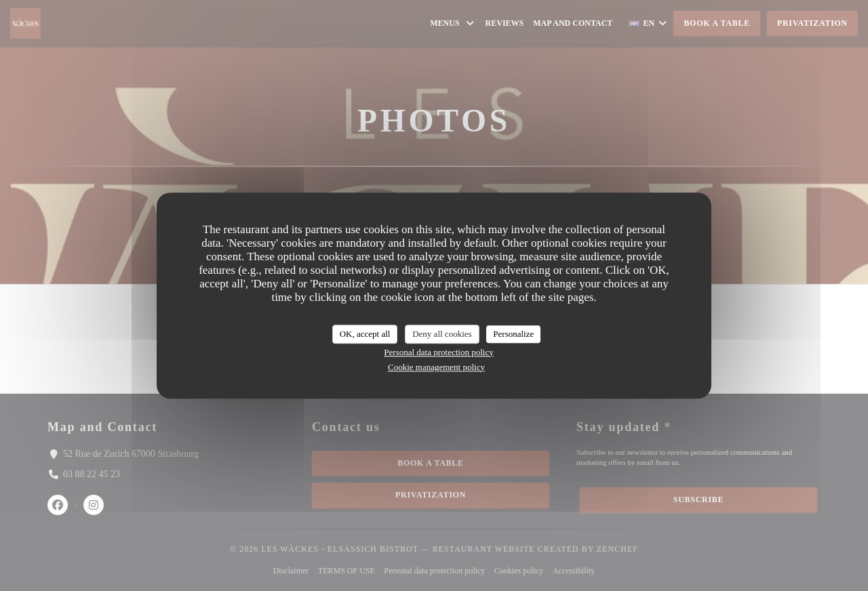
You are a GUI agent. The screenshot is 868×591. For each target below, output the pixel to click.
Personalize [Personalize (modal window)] (513, 334)
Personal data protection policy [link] (438, 352)
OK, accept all (365, 334)
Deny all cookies (442, 334)
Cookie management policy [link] (436, 367)
